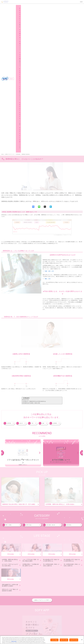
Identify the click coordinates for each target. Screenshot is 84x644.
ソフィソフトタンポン (28, 551)
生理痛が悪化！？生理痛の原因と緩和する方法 (31, 421)
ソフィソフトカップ (5, 558)
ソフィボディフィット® (56, 529)
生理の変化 (69, 381)
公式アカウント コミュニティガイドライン (55, 631)
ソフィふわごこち (58, 578)
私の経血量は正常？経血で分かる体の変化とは (51, 417)
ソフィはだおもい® (28, 529)
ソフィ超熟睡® (70, 529)
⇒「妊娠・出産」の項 (48, 128)
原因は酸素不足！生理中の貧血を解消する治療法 (10, 442)
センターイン (4, 531)
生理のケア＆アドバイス (70, 610)
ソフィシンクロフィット (6, 544)
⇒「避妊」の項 (47, 135)
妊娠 (43, 280)
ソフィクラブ (27, 614)
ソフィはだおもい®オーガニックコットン (9, 529)
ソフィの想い (7, 614)
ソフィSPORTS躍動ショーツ (30, 564)
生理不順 (9, 280)
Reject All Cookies (64, 640)
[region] (42, 640)
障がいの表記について (68, 631)
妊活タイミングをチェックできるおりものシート (11, 584)
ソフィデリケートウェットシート (8, 591)
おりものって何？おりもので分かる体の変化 (10, 421)
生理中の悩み (29, 381)
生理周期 (55, 280)
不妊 (32, 280)
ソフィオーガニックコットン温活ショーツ (9, 564)
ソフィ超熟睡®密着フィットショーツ (49, 564)
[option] (23, 309)
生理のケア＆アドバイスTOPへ (42, 457)
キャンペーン (27, 610)
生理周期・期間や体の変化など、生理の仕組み (10, 417)
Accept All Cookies (74, 640)
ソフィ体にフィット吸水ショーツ (8, 571)
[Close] (82, 640)
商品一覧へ (77, 521)
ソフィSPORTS (41, 529)
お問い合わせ (24, 631)
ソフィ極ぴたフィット (67, 564)
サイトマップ (47, 614)
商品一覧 (6, 610)
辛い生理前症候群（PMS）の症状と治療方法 (51, 421)
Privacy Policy (14, 641)
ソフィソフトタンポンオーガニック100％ (9, 551)
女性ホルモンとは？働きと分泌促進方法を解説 (10, 446)
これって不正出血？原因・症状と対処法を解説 (31, 417)
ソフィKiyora (28, 578)
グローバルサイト (69, 614)
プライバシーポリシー (42, 631)
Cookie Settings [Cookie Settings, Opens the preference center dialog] (54, 640)
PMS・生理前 (8, 381)
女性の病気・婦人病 (50, 381)
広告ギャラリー (48, 610)
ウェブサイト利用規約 (32, 631)
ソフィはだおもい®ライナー (43, 578)
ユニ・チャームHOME (16, 631)
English (12, 7)
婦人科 (21, 280)
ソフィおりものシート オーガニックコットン (10, 578)
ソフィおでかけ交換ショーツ (7, 537)
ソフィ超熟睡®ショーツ (24, 537)
